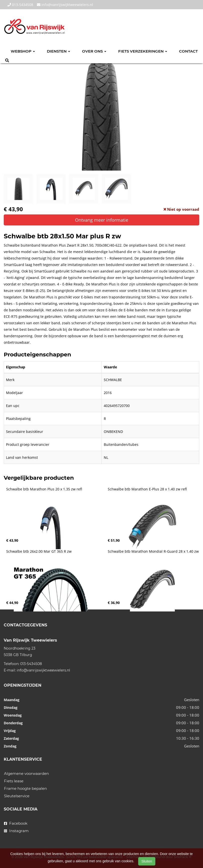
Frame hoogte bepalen (25, 788)
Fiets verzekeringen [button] (143, 51)
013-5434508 (20, 5)
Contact (188, 51)
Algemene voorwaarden (26, 773)
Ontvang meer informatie (102, 220)
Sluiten (147, 861)
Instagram (16, 831)
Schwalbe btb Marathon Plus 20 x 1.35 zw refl (44, 489)
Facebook (16, 823)
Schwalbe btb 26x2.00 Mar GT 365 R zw (39, 551)
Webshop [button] (23, 51)
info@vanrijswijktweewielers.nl (65, 5)
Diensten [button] (58, 51)
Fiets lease (14, 781)
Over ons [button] (94, 51)
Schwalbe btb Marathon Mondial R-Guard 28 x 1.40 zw (153, 551)
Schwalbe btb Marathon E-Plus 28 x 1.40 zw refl (147, 489)
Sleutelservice (17, 796)
